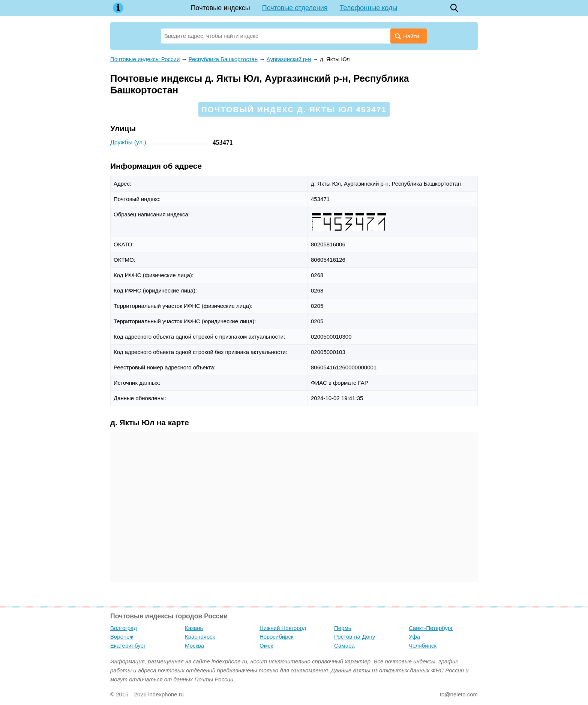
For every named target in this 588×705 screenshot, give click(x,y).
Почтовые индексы (220, 8)
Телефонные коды (369, 8)
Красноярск (200, 637)
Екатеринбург (128, 646)
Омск (266, 646)
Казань (194, 628)
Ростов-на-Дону (355, 637)
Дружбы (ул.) (128, 142)
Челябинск (423, 646)
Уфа (414, 637)
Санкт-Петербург (431, 628)
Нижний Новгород (283, 628)
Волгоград (124, 628)
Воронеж (122, 637)
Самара (344, 646)
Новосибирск (277, 637)
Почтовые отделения (295, 8)
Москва (194, 646)
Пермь (343, 628)
